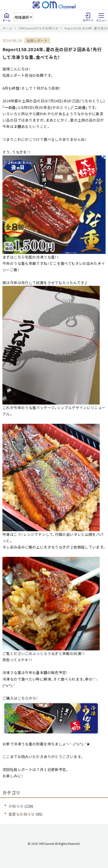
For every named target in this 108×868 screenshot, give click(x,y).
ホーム (7, 28)
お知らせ (16, 806)
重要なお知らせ (22, 814)
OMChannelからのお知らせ (38, 28)
